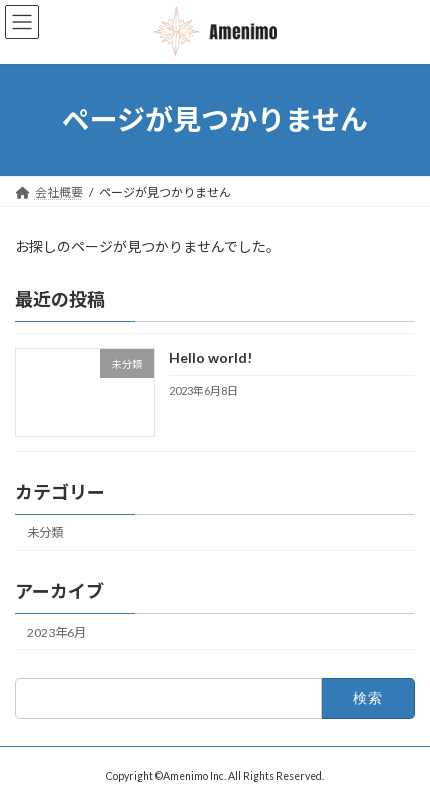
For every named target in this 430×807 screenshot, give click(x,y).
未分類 (45, 532)
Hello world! (210, 357)
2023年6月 (56, 632)
